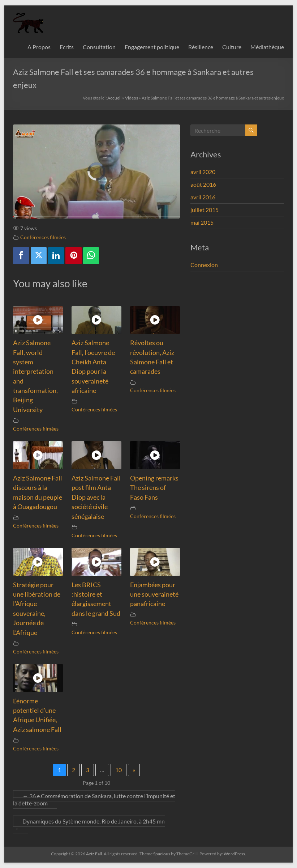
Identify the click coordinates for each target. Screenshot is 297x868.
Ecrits (67, 47)
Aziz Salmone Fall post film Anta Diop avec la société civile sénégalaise (96, 497)
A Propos (39, 47)
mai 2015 (202, 222)
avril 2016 (203, 197)
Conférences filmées (43, 237)
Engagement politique (152, 47)
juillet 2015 (205, 210)
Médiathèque (267, 47)
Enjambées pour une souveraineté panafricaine (154, 594)
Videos (132, 98)
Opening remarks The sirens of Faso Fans (154, 488)
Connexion (204, 265)
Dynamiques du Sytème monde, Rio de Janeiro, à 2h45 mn (89, 825)
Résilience (201, 47)
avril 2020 (203, 172)
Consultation (99, 47)
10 (119, 770)
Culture (232, 47)
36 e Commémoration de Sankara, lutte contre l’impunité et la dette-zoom (94, 799)
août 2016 (203, 184)
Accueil (114, 98)
